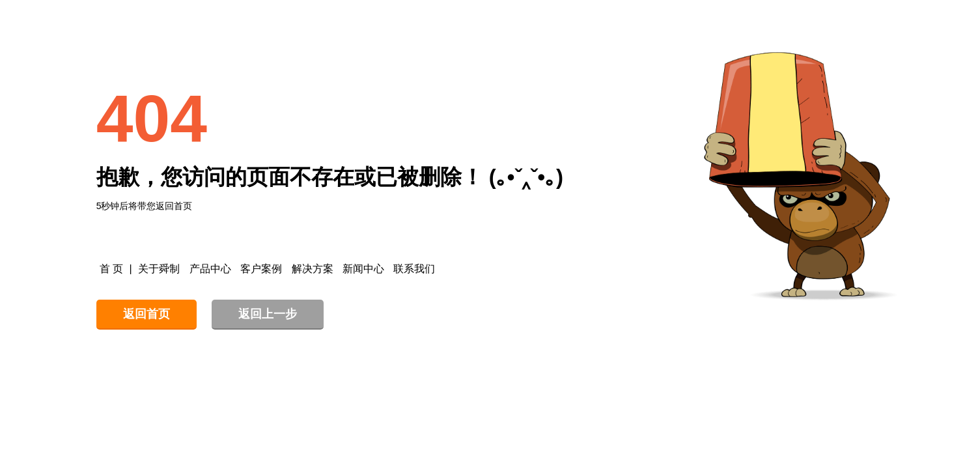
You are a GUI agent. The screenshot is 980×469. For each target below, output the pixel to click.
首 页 (111, 269)
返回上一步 (268, 314)
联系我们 (414, 269)
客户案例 (261, 269)
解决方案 (313, 269)
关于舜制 (159, 269)
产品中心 (210, 269)
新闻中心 (363, 269)
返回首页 (147, 314)
